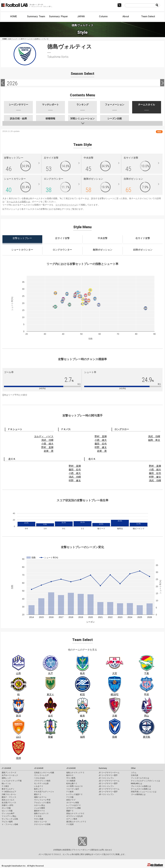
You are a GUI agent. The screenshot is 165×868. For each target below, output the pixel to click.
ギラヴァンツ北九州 (74, 816)
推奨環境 (67, 850)
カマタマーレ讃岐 (74, 808)
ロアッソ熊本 (72, 819)
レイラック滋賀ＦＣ (74, 794)
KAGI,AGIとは (137, 783)
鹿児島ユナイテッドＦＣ (76, 822)
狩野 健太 (101, 447)
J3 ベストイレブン (106, 794)
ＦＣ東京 (5, 786)
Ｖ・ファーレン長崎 (10, 824)
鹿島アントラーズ (9, 773)
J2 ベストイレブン (106, 786)
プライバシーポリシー (81, 850)
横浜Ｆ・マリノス (9, 797)
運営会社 (95, 850)
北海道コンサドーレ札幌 (44, 773)
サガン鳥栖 (39, 819)
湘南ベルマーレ (40, 797)
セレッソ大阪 (7, 811)
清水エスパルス (8, 800)
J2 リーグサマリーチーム (109, 781)
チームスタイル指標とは (18, 202)
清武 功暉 (47, 440)
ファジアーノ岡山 (9, 816)
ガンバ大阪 (6, 808)
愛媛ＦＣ (70, 811)
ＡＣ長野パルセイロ (74, 786)
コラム (134, 773)
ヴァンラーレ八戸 (41, 775)
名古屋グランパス (9, 803)
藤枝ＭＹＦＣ (40, 811)
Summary (103, 768)
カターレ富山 (40, 805)
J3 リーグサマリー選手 (108, 792)
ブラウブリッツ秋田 (42, 781)
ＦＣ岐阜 (70, 792)
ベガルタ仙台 (40, 778)
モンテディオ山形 (41, 783)
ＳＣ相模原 (71, 781)
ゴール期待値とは (138, 794)
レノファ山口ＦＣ (74, 805)
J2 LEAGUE (39, 768)
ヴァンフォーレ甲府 (42, 800)
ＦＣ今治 (38, 816)
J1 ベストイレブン (106, 778)
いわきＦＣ (39, 786)
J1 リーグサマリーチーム (109, 773)
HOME (14, 16)
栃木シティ (39, 789)
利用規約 (58, 850)
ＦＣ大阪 (70, 797)
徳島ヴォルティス (41, 813)
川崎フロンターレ (9, 794)
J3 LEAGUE (71, 768)
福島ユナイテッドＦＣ (75, 773)
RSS (159, 132)
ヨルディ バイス (44, 436)
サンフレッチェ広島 (10, 819)
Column (103, 16)
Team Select (148, 16)
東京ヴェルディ (8, 789)
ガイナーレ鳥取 (73, 803)
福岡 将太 (154, 440)
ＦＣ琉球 (70, 824)
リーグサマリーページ (66, 205)
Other (133, 768)
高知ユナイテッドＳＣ (75, 813)
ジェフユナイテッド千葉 (12, 781)
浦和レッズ (6, 778)
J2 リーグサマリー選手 (108, 783)
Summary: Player (58, 16)
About (126, 16)
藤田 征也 (101, 444)
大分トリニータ (40, 822)
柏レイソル (6, 783)
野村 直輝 (47, 447)
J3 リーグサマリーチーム (109, 789)
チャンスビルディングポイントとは (145, 781)
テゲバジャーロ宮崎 (42, 824)
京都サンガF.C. (8, 805)
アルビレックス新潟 (42, 803)
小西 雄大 (47, 444)
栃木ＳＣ (70, 775)
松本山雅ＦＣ (72, 783)
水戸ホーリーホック (10, 775)
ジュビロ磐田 (40, 808)
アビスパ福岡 (7, 822)
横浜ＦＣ (38, 794)
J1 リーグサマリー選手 (108, 775)
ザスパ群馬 (71, 778)
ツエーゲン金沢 (73, 789)
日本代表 (135, 775)
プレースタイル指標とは (141, 786)
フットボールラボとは (140, 778)
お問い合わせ (105, 850)
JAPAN (81, 16)
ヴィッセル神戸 (8, 813)
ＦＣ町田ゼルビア (9, 792)
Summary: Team (36, 16)
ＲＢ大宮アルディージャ (44, 792)
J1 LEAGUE (6, 768)
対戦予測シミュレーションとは (144, 792)
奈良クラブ (71, 800)
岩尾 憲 (49, 451)
